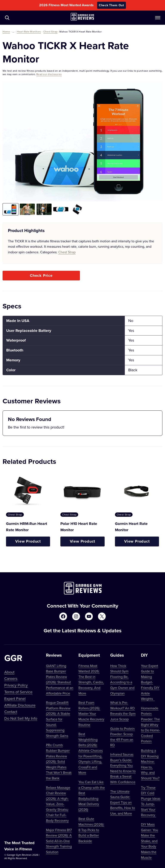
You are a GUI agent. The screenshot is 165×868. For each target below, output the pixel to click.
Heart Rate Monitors (29, 32)
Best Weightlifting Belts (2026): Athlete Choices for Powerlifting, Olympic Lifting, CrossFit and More (91, 753)
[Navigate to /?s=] (7, 18)
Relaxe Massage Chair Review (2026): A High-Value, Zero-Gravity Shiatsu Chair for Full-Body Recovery (58, 804)
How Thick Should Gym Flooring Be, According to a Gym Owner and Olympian (122, 679)
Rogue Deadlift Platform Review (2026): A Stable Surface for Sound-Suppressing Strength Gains (58, 719)
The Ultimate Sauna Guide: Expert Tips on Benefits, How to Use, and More (123, 802)
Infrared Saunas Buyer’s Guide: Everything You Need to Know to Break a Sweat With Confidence (123, 768)
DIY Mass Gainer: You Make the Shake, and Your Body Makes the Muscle (150, 841)
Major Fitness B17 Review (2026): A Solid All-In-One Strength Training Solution (59, 841)
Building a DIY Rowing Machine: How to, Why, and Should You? (150, 764)
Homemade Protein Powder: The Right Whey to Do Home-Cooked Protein (150, 725)
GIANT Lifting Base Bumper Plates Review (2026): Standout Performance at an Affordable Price (60, 679)
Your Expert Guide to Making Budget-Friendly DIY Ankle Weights (150, 682)
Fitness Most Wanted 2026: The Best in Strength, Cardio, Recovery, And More (91, 679)
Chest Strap (50, 32)
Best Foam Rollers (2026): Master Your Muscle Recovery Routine (91, 713)
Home (6, 32)
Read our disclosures (49, 74)
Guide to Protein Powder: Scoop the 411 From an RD (122, 737)
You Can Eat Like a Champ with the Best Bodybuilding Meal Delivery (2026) (92, 796)
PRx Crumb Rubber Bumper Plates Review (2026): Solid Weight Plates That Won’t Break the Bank (59, 761)
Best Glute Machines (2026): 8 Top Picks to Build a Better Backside (91, 830)
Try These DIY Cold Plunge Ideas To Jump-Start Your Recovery (151, 801)
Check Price (41, 275)
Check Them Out (112, 5)
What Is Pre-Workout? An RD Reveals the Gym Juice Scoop (123, 711)
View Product (28, 541)
